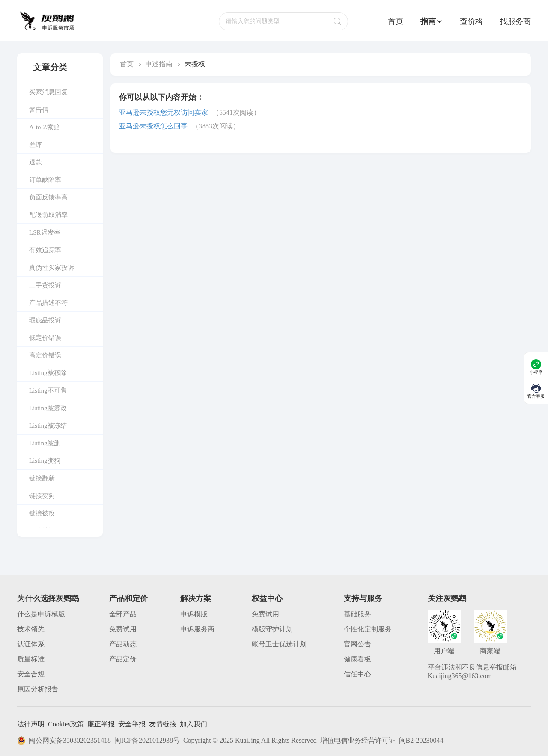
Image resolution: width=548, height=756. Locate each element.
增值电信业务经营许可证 (358, 740)
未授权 (195, 64)
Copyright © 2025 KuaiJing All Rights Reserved (250, 740)
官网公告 (357, 644)
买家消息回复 (48, 92)
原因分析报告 (38, 689)
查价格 (471, 21)
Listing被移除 (48, 373)
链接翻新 (42, 478)
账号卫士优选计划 (279, 644)
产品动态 (123, 644)
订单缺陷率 (45, 180)
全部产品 (123, 614)
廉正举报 (101, 724)
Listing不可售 (48, 390)
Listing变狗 (45, 461)
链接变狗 (42, 496)
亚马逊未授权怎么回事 (153, 126)
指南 (432, 21)
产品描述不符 (48, 303)
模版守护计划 (272, 629)
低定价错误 (45, 338)
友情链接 (163, 724)
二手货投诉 (45, 285)
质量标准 (31, 659)
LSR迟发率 (45, 232)
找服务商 (515, 21)
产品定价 (123, 659)
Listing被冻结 (48, 426)
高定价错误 (45, 355)
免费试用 (123, 629)
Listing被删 (45, 443)
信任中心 (357, 674)
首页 (396, 21)
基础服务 (357, 614)
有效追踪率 (45, 250)
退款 (36, 162)
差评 (36, 145)
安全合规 (31, 674)
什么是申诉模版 (41, 614)
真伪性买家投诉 (52, 268)
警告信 (39, 110)
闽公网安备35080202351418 (64, 741)
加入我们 (194, 724)
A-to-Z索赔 (45, 127)
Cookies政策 (66, 724)
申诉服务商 (197, 629)
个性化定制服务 (368, 629)
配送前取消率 (48, 215)
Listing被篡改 (48, 408)
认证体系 (31, 644)
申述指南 (159, 64)
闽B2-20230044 (421, 740)
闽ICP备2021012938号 (147, 740)
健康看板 (357, 659)
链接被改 (42, 513)
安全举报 (132, 724)
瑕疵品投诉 (45, 320)
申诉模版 (194, 614)
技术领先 (31, 629)
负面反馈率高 (48, 197)
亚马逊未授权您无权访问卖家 (164, 112)
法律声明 (31, 724)
